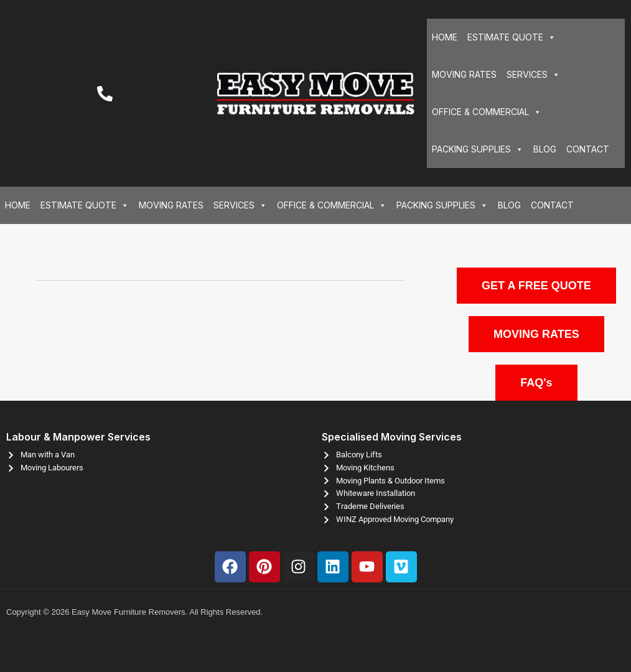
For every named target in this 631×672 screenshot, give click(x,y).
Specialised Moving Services (392, 437)
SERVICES (533, 75)
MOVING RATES (464, 74)
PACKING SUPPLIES (478, 149)
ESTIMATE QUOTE (512, 37)
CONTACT (588, 149)
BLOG (545, 149)
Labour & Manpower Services (78, 437)
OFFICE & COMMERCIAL (487, 112)
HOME (445, 37)
